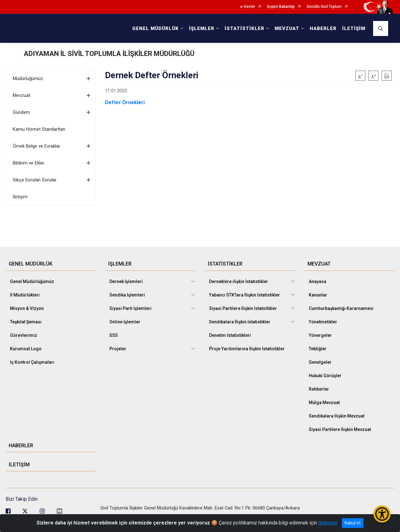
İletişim (20, 197)
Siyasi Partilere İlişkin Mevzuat (340, 429)
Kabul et (353, 523)
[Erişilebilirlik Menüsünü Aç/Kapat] (382, 514)
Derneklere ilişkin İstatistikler (239, 281)
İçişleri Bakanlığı (281, 7)
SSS (114, 335)
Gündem (21, 112)
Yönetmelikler (323, 322)
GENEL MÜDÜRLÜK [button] (155, 28)
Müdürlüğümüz (28, 79)
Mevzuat (22, 95)
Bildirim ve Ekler (29, 163)
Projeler (118, 349)
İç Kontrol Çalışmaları (32, 362)
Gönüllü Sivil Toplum (324, 7)
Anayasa (317, 281)
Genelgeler (320, 362)
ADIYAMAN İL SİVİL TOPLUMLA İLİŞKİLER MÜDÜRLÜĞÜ (109, 54)
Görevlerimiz (24, 335)
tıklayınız (328, 523)
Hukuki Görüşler (325, 376)
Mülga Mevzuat (324, 403)
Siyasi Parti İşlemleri (130, 308)
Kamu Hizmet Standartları (39, 129)
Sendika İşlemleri (127, 295)
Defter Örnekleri (125, 102)
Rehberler (319, 389)
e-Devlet (248, 7)
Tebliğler (318, 349)
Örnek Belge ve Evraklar (37, 146)
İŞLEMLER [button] (202, 28)
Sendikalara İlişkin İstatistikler (240, 322)
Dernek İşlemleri (126, 281)
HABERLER (323, 28)
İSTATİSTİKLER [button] (245, 28)
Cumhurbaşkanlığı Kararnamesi (341, 308)
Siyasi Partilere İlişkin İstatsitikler (243, 308)
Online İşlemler (125, 322)
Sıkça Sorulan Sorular (35, 180)
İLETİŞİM (354, 28)
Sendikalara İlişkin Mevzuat (337, 416)
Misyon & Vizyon (27, 308)
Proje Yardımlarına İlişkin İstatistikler (247, 349)
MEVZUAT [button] (287, 28)
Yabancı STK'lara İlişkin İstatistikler (245, 295)
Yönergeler (320, 335)
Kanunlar (318, 295)
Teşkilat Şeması (26, 322)
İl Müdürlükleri (25, 295)
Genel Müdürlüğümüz (32, 281)
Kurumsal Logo (26, 349)
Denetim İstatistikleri (230, 335)
